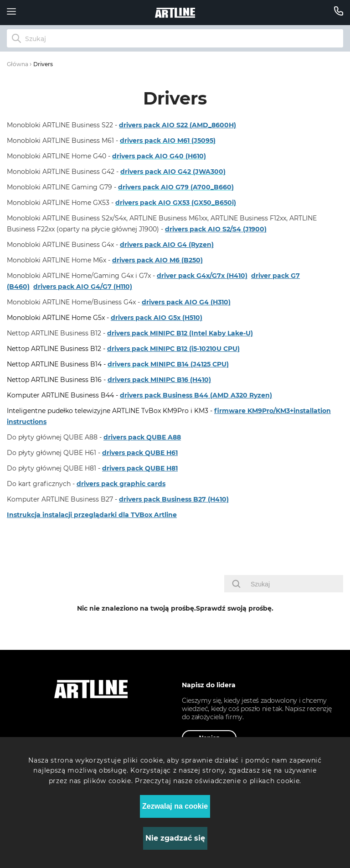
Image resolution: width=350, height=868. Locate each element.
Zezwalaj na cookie (175, 806)
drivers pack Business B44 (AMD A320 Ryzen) (196, 395)
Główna (18, 64)
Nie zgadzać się (175, 838)
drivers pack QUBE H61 (140, 453)
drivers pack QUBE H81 (140, 468)
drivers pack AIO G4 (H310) (186, 302)
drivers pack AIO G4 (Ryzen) (167, 245)
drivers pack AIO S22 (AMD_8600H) (178, 125)
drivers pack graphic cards (121, 484)
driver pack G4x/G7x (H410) (202, 276)
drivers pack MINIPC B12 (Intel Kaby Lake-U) (180, 333)
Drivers (43, 64)
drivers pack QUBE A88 (142, 437)
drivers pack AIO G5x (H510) (157, 318)
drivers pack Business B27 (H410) (174, 499)
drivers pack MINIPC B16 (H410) (159, 380)
